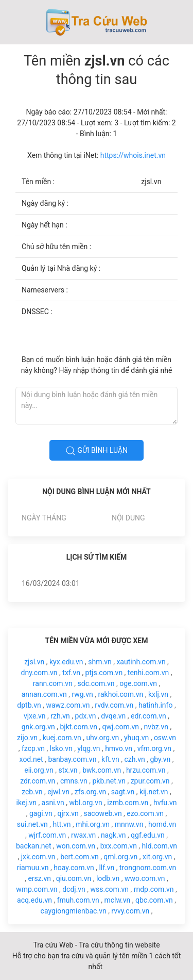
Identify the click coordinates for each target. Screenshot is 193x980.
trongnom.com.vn (148, 868)
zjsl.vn (34, 662)
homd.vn (162, 824)
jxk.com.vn (38, 857)
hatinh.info (155, 705)
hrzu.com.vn (146, 770)
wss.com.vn (110, 889)
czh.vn (135, 759)
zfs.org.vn (90, 792)
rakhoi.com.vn (121, 694)
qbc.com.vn (154, 900)
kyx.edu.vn (66, 662)
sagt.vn (123, 792)
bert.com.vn (79, 857)
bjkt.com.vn (79, 727)
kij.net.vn (154, 792)
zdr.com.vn (38, 781)
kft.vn (110, 759)
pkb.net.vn (109, 781)
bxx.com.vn (119, 846)
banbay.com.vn (72, 759)
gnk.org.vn (38, 727)
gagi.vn (41, 813)
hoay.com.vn (74, 868)
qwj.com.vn (121, 727)
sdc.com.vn (96, 683)
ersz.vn (39, 878)
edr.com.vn (148, 716)
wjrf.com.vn (47, 835)
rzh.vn (60, 716)
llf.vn (107, 868)
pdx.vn (86, 716)
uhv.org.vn (102, 738)
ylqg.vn (89, 748)
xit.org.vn (157, 857)
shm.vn (100, 662)
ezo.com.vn (145, 813)
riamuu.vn (33, 868)
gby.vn (160, 759)
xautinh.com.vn (141, 662)
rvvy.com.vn (130, 911)
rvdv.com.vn (114, 705)
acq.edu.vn (34, 900)
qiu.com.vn (74, 878)
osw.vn (165, 738)
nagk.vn (113, 835)
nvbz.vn (156, 727)
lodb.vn (108, 878)
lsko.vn (61, 748)
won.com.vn (76, 846)
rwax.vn (83, 835)
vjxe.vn (35, 716)
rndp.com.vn (154, 889)
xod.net (31, 759)
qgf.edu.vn (148, 835)
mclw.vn (117, 900)
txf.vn (71, 673)
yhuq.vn (136, 738)
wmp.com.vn (37, 889)
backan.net (34, 846)
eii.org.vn (39, 770)
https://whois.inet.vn (133, 155)
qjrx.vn (68, 813)
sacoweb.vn (102, 813)
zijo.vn (27, 738)
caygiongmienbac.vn (74, 911)
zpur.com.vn (150, 781)
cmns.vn (74, 781)
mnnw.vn (129, 824)
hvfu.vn (165, 803)
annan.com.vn (44, 694)
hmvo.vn (119, 748)
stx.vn (68, 770)
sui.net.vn (32, 824)
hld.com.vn (160, 846)
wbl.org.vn (86, 803)
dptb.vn (29, 705)
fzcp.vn (33, 748)
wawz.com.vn (68, 705)
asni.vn (53, 803)
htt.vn (62, 824)
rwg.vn (82, 694)
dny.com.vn (39, 673)
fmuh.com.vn (78, 900)
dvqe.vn (113, 716)
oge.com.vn (138, 683)
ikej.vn (27, 803)
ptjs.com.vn (104, 673)
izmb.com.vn (128, 803)
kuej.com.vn (62, 738)
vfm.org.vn (154, 748)
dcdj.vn (74, 889)
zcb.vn (32, 792)
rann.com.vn (53, 683)
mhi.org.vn (93, 824)
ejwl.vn (58, 792)
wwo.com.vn (145, 878)
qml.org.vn (120, 857)
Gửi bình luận (97, 451)
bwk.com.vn (102, 770)
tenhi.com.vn (148, 673)
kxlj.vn (158, 694)
